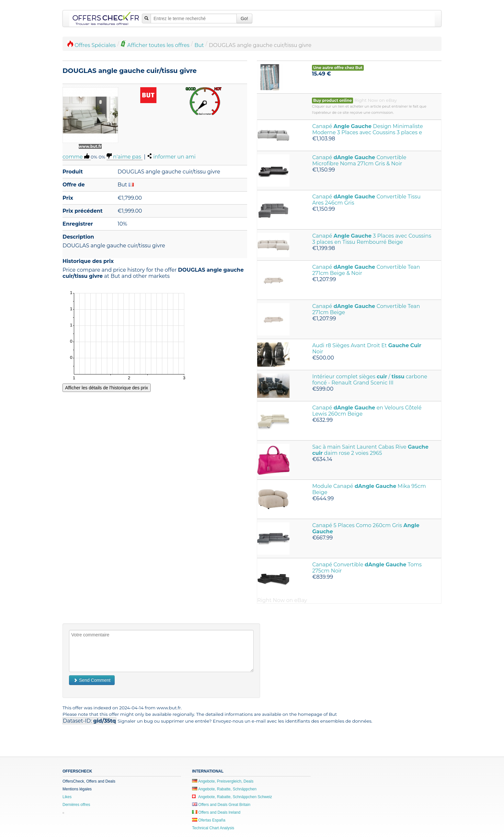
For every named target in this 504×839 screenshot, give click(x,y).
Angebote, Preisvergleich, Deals (223, 781)
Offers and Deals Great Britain (221, 805)
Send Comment (92, 680)
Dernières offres (76, 805)
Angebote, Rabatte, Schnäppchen (224, 789)
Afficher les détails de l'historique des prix (107, 388)
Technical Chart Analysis (213, 828)
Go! (244, 18)
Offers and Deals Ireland (216, 812)
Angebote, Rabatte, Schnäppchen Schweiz (232, 797)
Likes (67, 797)
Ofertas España (209, 820)
